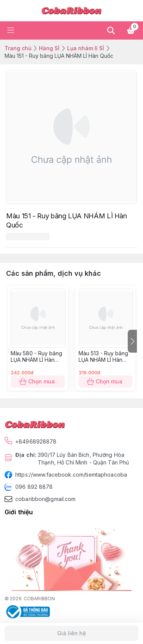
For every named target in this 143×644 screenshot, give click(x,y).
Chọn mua (38, 382)
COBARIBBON (39, 599)
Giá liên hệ (71, 633)
